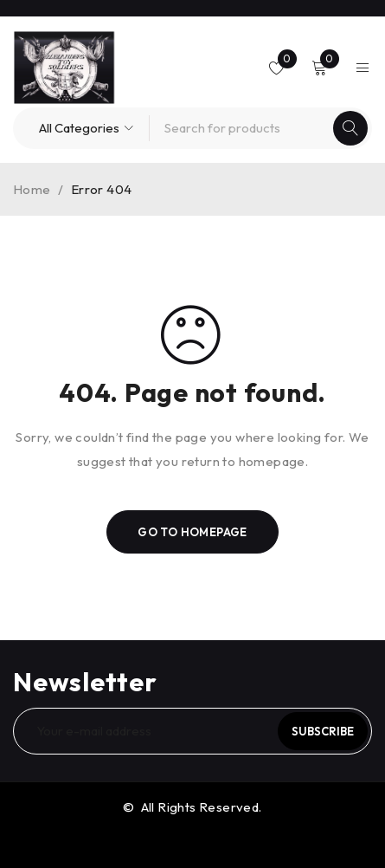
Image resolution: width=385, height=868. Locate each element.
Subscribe (323, 731)
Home (32, 189)
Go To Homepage (192, 532)
